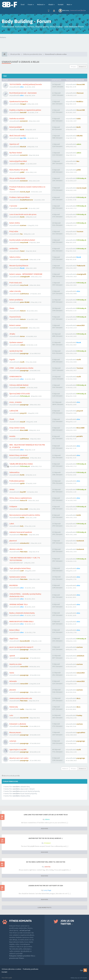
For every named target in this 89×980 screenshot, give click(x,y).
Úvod (23, 4)
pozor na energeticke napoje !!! (21, 647)
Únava (12, 308)
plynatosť (13, 541)
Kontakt (61, 4)
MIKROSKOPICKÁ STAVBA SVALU (21, 621)
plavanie (13, 690)
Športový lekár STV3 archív (20, 394)
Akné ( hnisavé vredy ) (18, 136)
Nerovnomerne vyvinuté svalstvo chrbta (25, 515)
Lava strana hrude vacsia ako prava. (23, 214)
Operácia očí (14, 144)
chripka (12, 334)
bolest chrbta (15, 223)
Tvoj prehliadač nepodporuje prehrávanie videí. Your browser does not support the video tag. (44, 43)
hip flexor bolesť (16, 153)
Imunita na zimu (15, 664)
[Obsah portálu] (4, 54)
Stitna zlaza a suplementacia (21, 498)
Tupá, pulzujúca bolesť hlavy (20, 568)
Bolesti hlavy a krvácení (18, 455)
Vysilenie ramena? (16, 342)
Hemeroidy (14, 707)
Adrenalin (13, 681)
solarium (13, 741)
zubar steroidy (15, 291)
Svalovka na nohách (17, 119)
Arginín (12, 359)
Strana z (82, 67)
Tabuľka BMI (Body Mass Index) (21, 464)
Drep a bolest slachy (17, 428)
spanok (12, 656)
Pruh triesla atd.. (16, 283)
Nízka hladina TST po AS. (19, 170)
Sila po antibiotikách (17, 178)
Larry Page (47, 890)
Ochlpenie (13, 506)
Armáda (12, 436)
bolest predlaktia (16, 300)
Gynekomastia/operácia (19, 101)
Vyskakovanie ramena (18, 577)
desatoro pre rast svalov (19, 758)
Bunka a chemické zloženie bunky (22, 613)
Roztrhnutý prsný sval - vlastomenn (23, 93)
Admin (47, 819)
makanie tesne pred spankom (21, 532)
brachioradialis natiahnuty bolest (22, 240)
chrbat (12, 489)
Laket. (12, 524)
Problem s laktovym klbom (20, 197)
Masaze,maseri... (16, 732)
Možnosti (41, 4)
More (69, 4)
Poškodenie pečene (17, 481)
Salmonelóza (14, 472)
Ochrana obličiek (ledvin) (19, 385)
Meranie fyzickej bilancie (19, 266)
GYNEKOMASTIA (15, 377)
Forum (31, 4)
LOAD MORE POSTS (44, 907)
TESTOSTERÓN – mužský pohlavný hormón (26, 84)
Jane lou (47, 867)
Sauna (12, 673)
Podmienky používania (31, 969)
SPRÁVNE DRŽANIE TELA (18, 604)
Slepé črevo (14, 639)
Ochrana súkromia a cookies (12, 969)
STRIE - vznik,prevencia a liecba (21, 368)
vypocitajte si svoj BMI (18, 750)
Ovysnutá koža (15, 317)
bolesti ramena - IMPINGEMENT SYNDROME (26, 274)
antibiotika (14, 248)
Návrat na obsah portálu (11, 776)
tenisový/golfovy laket (18, 161)
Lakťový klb (14, 411)
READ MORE (44, 829)
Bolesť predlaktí (16, 127)
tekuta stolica (15, 257)
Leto (11, 715)
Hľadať (51, 4)
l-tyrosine (13, 206)
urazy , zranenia (15, 402)
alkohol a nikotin (16, 549)
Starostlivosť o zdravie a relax (21, 62)
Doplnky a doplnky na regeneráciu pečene (25, 110)
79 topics (74, 67)
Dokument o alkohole (18, 724)
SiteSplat (47, 843)
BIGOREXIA (14, 585)
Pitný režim (14, 231)
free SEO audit (7, 978)
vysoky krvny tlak (16, 351)
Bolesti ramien (15, 325)
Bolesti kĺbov (14, 630)
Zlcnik (12, 419)
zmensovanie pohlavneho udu (21, 698)
